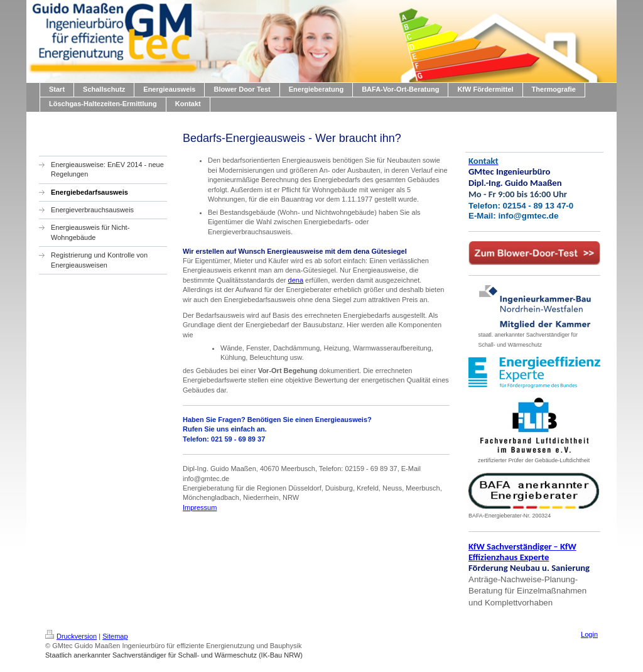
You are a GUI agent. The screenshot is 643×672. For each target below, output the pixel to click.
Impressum (200, 507)
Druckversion (71, 636)
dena (296, 280)
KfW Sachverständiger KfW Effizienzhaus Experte (522, 552)
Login (589, 634)
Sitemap (115, 636)
